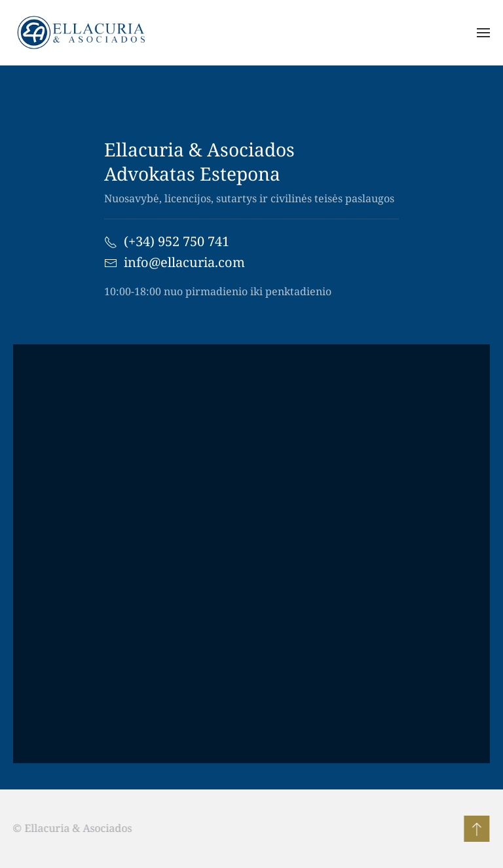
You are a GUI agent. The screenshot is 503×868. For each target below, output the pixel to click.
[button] (483, 33)
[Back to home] (85, 33)
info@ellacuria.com (184, 262)
